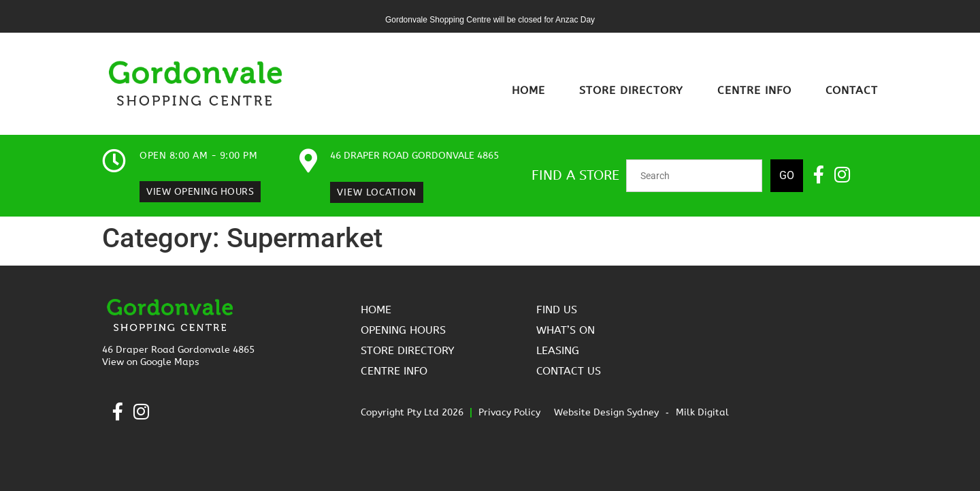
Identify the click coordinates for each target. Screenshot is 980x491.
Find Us (557, 310)
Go (787, 175)
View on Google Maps (151, 362)
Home (528, 90)
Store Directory (631, 90)
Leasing (558, 350)
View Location (377, 192)
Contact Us (569, 371)
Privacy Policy (509, 412)
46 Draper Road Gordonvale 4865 (414, 156)
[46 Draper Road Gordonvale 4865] (308, 160)
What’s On (566, 330)
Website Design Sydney (606, 412)
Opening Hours (403, 330)
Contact (852, 90)
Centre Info (754, 90)
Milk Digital (702, 412)
